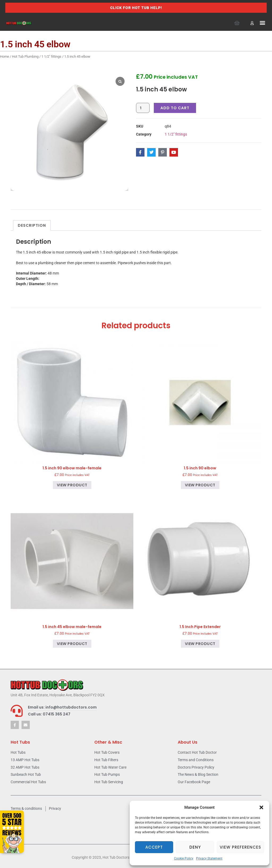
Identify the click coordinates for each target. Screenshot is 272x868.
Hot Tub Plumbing (25, 56)
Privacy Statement (209, 858)
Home (5, 56)
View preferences (240, 847)
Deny (195, 847)
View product (72, 485)
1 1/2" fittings (51, 56)
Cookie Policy (184, 858)
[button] (261, 807)
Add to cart (175, 108)
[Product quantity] (143, 108)
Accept (154, 847)
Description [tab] (32, 225)
